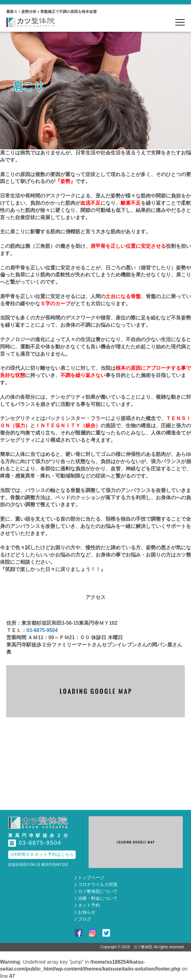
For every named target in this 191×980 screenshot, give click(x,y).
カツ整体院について (98, 891)
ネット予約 (89, 905)
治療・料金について (98, 898)
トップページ (91, 878)
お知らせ (87, 912)
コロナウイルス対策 (98, 884)
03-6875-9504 (42, 630)
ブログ (85, 919)
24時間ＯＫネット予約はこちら (42, 854)
